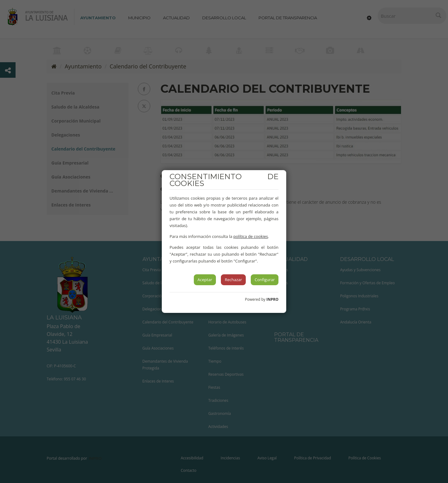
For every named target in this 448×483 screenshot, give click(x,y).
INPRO (272, 299)
